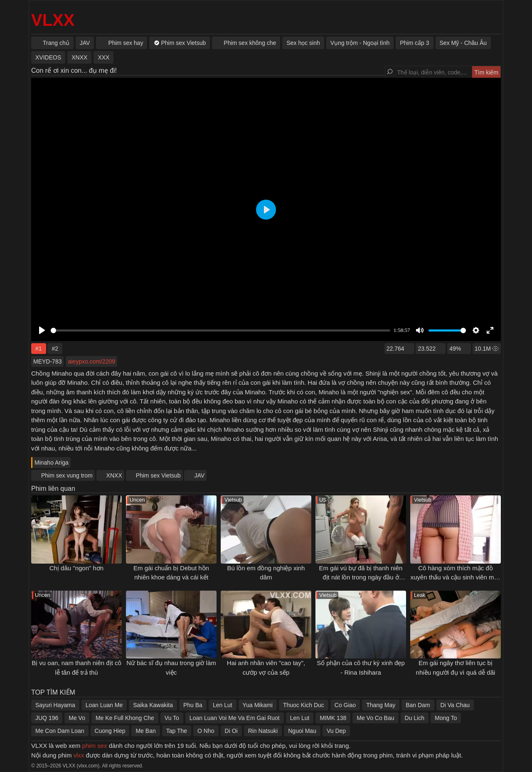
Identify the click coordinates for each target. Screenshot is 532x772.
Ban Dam (418, 705)
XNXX (114, 475)
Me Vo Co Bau (375, 718)
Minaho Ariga (52, 463)
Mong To (446, 718)
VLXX (53, 20)
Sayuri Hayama (55, 705)
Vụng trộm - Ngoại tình (360, 43)
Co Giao (345, 705)
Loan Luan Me (104, 705)
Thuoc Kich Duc (304, 705)
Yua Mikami (258, 705)
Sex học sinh (303, 43)
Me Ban (145, 731)
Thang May (381, 705)
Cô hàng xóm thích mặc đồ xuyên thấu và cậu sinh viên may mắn (456, 577)
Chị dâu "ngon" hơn (76, 568)
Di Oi (231, 731)
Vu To (172, 718)
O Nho (206, 731)
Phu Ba (193, 705)
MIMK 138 (333, 718)
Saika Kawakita (153, 705)
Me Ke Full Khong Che (125, 718)
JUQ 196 (47, 718)
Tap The (177, 731)
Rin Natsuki (263, 731)
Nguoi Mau (302, 731)
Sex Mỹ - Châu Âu (463, 43)
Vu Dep (336, 731)
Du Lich (415, 718)
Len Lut (223, 705)
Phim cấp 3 (414, 43)
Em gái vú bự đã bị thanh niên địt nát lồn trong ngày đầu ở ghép (361, 577)
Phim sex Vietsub (158, 475)
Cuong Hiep (110, 731)
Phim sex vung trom (67, 475)
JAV (199, 475)
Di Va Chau (455, 705)
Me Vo (77, 718)
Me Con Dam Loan (60, 731)
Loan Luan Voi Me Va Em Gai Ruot (235, 718)
